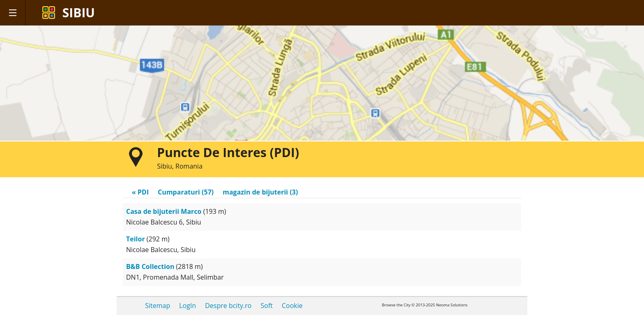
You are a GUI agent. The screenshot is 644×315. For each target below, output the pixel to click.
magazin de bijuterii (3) (260, 192)
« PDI (140, 192)
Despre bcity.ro (228, 306)
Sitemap (158, 306)
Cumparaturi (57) (186, 192)
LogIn (187, 306)
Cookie (292, 306)
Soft (266, 306)
